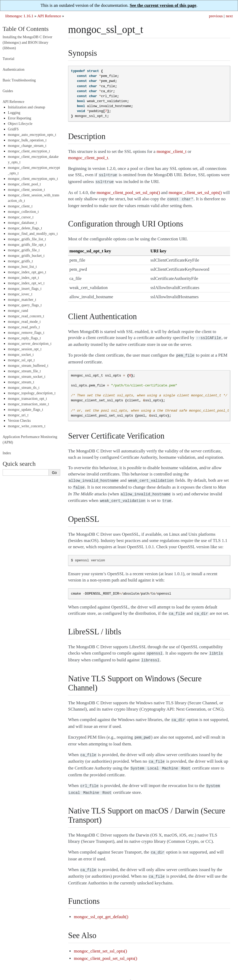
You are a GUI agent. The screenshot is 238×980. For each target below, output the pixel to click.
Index (7, 453)
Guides (8, 91)
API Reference (49, 16)
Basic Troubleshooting (19, 80)
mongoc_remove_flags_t (26, 333)
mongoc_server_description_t (30, 344)
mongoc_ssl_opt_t (21, 360)
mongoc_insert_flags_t (25, 289)
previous (216, 16)
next (229, 16)
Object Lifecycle (20, 124)
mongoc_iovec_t (20, 294)
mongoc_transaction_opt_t (27, 399)
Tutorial (9, 59)
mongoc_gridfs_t (20, 261)
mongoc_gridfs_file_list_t (27, 239)
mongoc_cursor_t (21, 217)
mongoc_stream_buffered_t (28, 366)
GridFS (13, 129)
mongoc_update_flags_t (26, 410)
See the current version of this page (163, 5)
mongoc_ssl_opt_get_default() (101, 905)
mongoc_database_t (22, 223)
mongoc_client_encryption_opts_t (33, 179)
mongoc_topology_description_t (32, 393)
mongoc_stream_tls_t (24, 388)
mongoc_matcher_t (22, 300)
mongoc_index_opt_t (23, 278)
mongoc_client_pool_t (24, 184)
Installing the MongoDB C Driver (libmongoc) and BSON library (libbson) (27, 43)
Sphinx (220, 970)
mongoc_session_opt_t (25, 349)
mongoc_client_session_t (26, 190)
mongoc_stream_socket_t (27, 377)
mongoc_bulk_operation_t (27, 140)
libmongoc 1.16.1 (19, 16)
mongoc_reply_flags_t (24, 338)
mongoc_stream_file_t (24, 371)
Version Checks (19, 421)
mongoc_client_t (20, 206)
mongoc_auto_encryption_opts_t (32, 135)
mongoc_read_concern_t (26, 316)
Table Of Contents (26, 29)
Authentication (13, 70)
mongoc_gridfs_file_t (24, 250)
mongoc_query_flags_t (25, 305)
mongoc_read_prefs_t (24, 327)
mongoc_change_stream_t (27, 146)
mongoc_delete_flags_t (25, 228)
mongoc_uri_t (18, 415)
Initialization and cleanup (26, 107)
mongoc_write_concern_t (27, 426)
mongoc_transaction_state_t (28, 404)
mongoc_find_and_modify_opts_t (33, 234)
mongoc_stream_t (21, 382)
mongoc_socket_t (21, 355)
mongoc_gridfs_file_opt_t (27, 245)
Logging (14, 113)
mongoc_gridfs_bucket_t (26, 256)
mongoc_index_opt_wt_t (26, 283)
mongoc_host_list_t (22, 267)
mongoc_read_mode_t (24, 322)
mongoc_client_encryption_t (29, 151)
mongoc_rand (18, 311)
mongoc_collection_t (23, 212)
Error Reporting (20, 118)
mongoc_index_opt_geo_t (27, 272)
